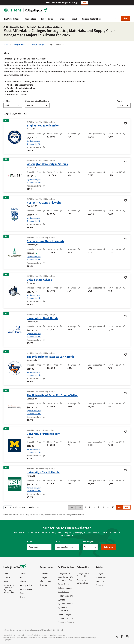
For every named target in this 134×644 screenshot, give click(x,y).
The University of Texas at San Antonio (51, 357)
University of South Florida (43, 472)
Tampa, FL (31, 476)
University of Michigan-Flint (44, 434)
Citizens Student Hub (91, 19)
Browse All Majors (65, 618)
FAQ (22, 578)
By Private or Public (66, 604)
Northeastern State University (46, 241)
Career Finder (64, 584)
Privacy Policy (26, 585)
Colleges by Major (38, 45)
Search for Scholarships (82, 582)
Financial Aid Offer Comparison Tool (66, 579)
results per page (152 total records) (21, 507)
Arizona (30, 105)
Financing (100, 581)
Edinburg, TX (32, 399)
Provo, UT (31, 129)
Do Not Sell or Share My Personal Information (9, 589)
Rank (7, 105)
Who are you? (88, 542)
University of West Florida (43, 318)
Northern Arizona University (44, 203)
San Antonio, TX (33, 360)
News (6, 581)
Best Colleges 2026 (66, 592)
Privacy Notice (26, 589)
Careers (7, 578)
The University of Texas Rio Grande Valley (52, 395)
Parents (43, 585)
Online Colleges (64, 614)
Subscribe (108, 547)
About (75, 19)
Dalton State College (39, 280)
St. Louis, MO (32, 168)
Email (57, 542)
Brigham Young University (43, 126)
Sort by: (7, 101)
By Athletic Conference (63, 609)
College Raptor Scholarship (83, 575)
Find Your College (13, 19)
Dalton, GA (31, 283)
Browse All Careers (66, 622)
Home (6, 45)
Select (87, 547)
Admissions (101, 577)
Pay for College (49, 19)
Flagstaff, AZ (32, 206)
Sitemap (24, 581)
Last (127, 507)
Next (120, 507)
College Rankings (20, 45)
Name (30, 542)
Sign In (126, 18)
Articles (64, 19)
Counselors (45, 573)
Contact (23, 574)
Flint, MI (30, 437)
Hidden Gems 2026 (66, 596)
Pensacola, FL (32, 322)
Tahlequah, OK (33, 245)
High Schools (46, 581)
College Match (64, 573)
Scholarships (31, 19)
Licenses (24, 597)
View (85, 3)
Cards (121, 105)
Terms (23, 593)
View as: (120, 101)
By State (61, 600)
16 (113, 507)
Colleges (44, 577)
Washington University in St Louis (47, 164)
